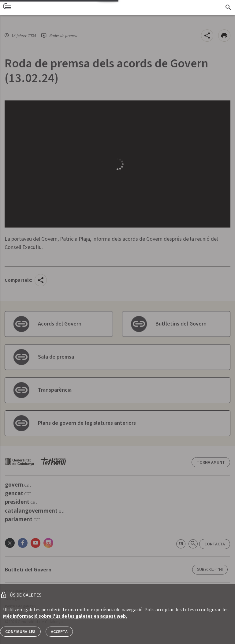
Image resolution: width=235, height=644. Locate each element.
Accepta (59, 632)
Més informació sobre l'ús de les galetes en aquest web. (65, 616)
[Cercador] (228, 7)
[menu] (8, 7)
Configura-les (20, 632)
